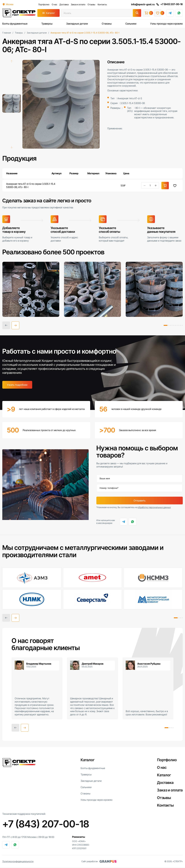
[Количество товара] (150, 186)
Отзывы (91, 4)
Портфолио (44, 4)
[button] (15, 326)
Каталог (50, 13)
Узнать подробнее (17, 385)
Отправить (140, 501)
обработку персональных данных (154, 508)
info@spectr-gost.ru (143, 4)
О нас (54, 4)
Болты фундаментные (15, 24)
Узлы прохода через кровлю (166, 24)
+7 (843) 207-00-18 (169, 4)
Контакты (102, 4)
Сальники (131, 24)
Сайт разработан (99, 862)
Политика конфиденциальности (18, 862)
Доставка (64, 4)
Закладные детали (77, 24)
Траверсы (47, 24)
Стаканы (107, 24)
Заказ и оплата (78, 4)
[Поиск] (137, 13)
